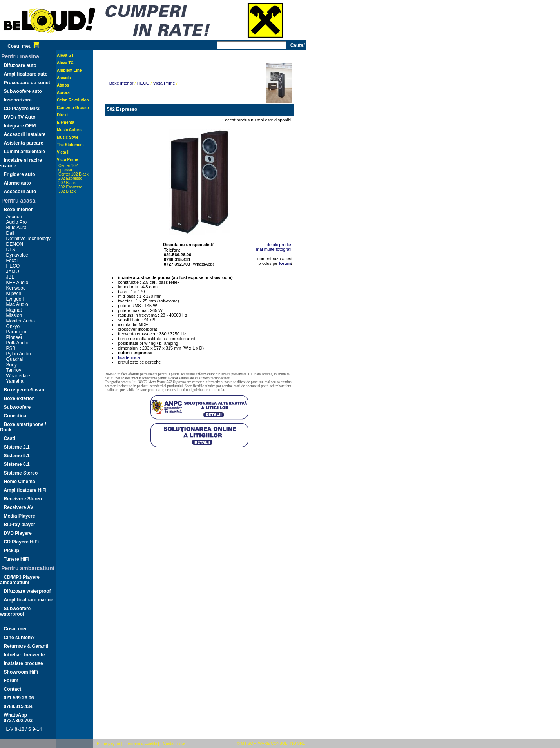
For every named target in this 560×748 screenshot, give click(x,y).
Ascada (64, 78)
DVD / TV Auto (20, 117)
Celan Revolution (73, 100)
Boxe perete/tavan (24, 390)
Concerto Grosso (73, 108)
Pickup (12, 551)
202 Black (67, 183)
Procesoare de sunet (27, 83)
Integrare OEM (20, 126)
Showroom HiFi (21, 672)
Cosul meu (23, 46)
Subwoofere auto (23, 91)
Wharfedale (18, 376)
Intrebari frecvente (24, 655)
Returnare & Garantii (27, 646)
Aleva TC (65, 63)
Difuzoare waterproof (27, 591)
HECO (13, 266)
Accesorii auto (20, 192)
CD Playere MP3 (22, 109)
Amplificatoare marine (29, 600)
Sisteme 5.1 (17, 456)
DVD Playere (18, 533)
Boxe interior (18, 210)
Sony (12, 365)
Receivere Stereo (23, 499)
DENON (15, 244)
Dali (10, 233)
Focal (12, 261)
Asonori (14, 217)
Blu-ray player (20, 525)
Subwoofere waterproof (15, 611)
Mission (14, 315)
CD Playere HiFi (21, 542)
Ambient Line (69, 70)
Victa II (63, 152)
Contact (13, 689)
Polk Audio (17, 343)
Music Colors (69, 130)
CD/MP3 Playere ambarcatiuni (20, 580)
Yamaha (15, 381)
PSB (11, 348)
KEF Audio (17, 283)
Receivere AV (19, 507)
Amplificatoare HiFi (25, 490)
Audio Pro (17, 222)
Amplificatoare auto (26, 74)
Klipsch (14, 293)
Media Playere (20, 516)
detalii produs (280, 245)
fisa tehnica (129, 357)
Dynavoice (17, 255)
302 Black (67, 191)
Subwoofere (17, 407)
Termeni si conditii (141, 743)
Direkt (62, 115)
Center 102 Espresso (67, 168)
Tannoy (14, 370)
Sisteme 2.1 (17, 447)
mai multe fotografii (274, 249)
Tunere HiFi (17, 559)
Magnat (14, 310)
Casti (10, 438)
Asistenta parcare (24, 143)
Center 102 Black (73, 174)
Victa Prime (67, 160)
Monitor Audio (21, 321)
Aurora (63, 93)
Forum (11, 681)
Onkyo (13, 326)
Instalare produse (24, 663)
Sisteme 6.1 (17, 464)
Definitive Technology (28, 239)
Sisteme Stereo (21, 473)
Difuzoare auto (20, 65)
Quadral (15, 359)
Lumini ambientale (24, 152)
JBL (10, 277)
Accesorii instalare (25, 134)
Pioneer (14, 337)
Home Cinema (20, 482)
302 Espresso (70, 187)
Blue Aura (16, 228)
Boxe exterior (19, 398)
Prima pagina (108, 743)
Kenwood (16, 288)
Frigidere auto (20, 174)
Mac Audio (17, 304)
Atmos (63, 85)
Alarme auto (17, 183)
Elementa (65, 122)
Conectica (15, 416)
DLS (11, 250)
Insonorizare (18, 100)
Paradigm (16, 332)
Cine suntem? (19, 638)
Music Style (68, 137)
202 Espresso (70, 178)
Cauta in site (174, 743)
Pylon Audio (19, 354)
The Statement (70, 145)
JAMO (13, 272)
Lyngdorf (15, 299)
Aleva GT (65, 55)
